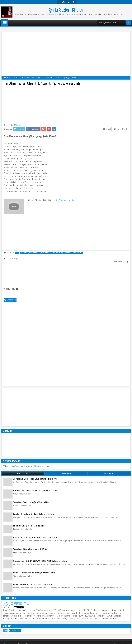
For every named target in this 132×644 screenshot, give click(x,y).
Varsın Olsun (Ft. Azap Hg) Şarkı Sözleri (67, 253)
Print (116, 129)
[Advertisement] (66, 104)
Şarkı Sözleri (44, 253)
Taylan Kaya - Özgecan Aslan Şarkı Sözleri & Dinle (31, 499)
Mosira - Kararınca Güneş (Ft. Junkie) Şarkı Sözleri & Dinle (34, 570)
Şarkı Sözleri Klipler (66, 9)
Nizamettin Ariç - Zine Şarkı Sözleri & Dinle (29, 523)
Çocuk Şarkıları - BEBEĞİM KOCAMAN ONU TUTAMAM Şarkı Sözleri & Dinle (40, 558)
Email (107, 129)
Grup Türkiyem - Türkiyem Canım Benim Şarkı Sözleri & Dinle (35, 534)
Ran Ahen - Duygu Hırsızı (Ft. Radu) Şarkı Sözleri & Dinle (33, 511)
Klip (5, 628)
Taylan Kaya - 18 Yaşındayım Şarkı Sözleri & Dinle (31, 546)
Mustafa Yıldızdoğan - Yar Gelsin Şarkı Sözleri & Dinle (33, 581)
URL (125, 129)
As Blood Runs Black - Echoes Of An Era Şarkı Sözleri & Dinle (35, 476)
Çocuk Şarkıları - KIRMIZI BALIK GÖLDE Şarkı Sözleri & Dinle (35, 487)
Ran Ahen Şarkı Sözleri (65, 200)
